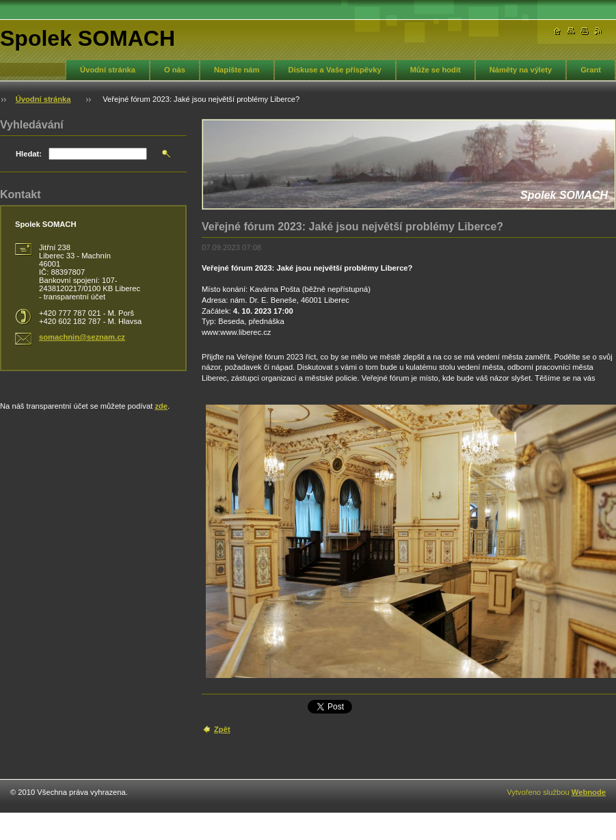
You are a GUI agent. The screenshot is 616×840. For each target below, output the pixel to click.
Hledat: (29, 154)
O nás (175, 70)
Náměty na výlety (521, 70)
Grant (591, 70)
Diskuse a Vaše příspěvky (335, 70)
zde (161, 406)
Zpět (222, 729)
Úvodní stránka (108, 70)
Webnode (589, 792)
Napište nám (237, 70)
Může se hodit (436, 70)
